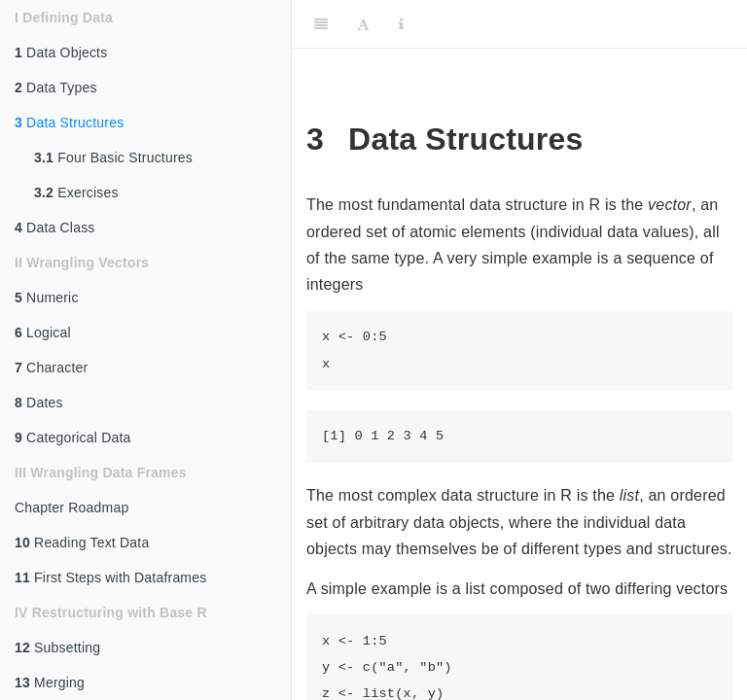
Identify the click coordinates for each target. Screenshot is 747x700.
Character (51, 367)
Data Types (56, 87)
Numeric (47, 297)
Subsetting (57, 647)
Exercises (76, 192)
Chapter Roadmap (71, 507)
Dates (39, 402)
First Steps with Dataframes (110, 577)
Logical (43, 332)
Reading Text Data (82, 542)
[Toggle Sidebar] (321, 24)
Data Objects (61, 52)
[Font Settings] (363, 24)
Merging (50, 682)
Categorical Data (73, 437)
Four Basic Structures (113, 157)
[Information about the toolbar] (401, 24)
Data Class (55, 227)
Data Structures (69, 122)
